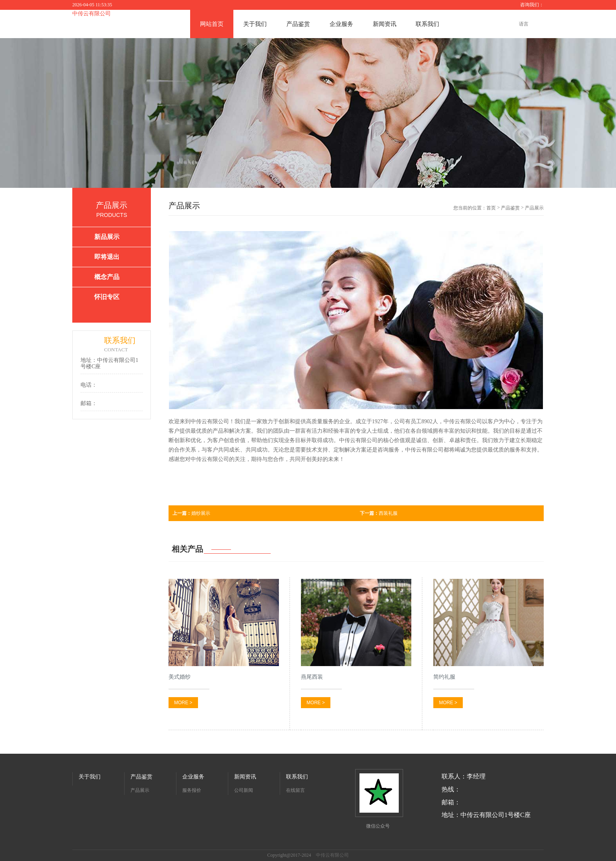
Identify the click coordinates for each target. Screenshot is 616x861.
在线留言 (295, 790)
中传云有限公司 (92, 14)
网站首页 (212, 24)
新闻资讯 (385, 24)
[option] (308, 113)
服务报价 (192, 790)
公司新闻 (244, 790)
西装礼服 (379, 513)
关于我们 (255, 24)
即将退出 (107, 257)
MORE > (183, 703)
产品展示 (140, 790)
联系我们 (427, 24)
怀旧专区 (107, 297)
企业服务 (341, 24)
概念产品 (107, 277)
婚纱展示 (191, 513)
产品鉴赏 (298, 24)
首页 (491, 208)
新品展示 (107, 237)
